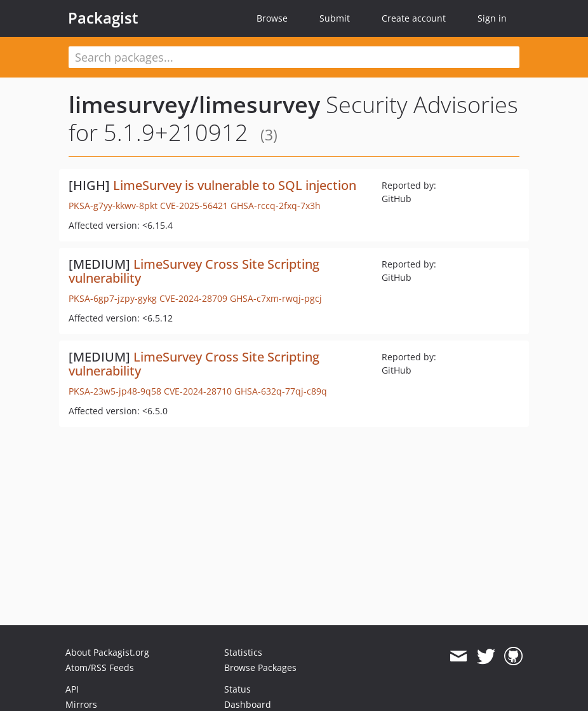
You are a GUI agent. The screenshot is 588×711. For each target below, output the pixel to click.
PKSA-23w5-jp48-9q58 (115, 391)
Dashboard (248, 704)
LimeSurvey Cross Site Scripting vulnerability (194, 271)
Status (237, 689)
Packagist (103, 18)
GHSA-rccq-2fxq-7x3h (276, 206)
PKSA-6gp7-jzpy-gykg (113, 298)
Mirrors (81, 704)
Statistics (243, 652)
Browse (272, 18)
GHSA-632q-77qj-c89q (281, 391)
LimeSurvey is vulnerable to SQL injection (235, 185)
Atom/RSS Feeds (100, 667)
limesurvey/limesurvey (194, 105)
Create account (414, 18)
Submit (335, 18)
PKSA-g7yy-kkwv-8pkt (113, 206)
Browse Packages (260, 667)
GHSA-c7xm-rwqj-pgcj (276, 298)
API (72, 689)
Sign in (492, 18)
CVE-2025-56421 (194, 206)
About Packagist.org (107, 652)
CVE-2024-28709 (193, 298)
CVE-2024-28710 (198, 391)
